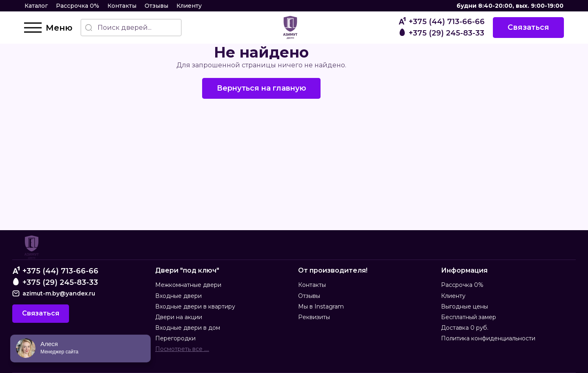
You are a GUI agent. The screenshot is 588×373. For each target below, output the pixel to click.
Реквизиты (314, 317)
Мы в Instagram (321, 306)
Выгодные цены (464, 306)
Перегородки (175, 339)
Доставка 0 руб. (465, 328)
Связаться (528, 27)
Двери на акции (179, 317)
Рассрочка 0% (78, 6)
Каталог (36, 6)
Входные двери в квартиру (195, 306)
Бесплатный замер (469, 317)
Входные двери (178, 296)
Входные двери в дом (188, 328)
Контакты (122, 6)
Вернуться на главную (262, 88)
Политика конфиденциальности (488, 339)
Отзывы (156, 6)
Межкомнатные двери (188, 285)
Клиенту (189, 6)
